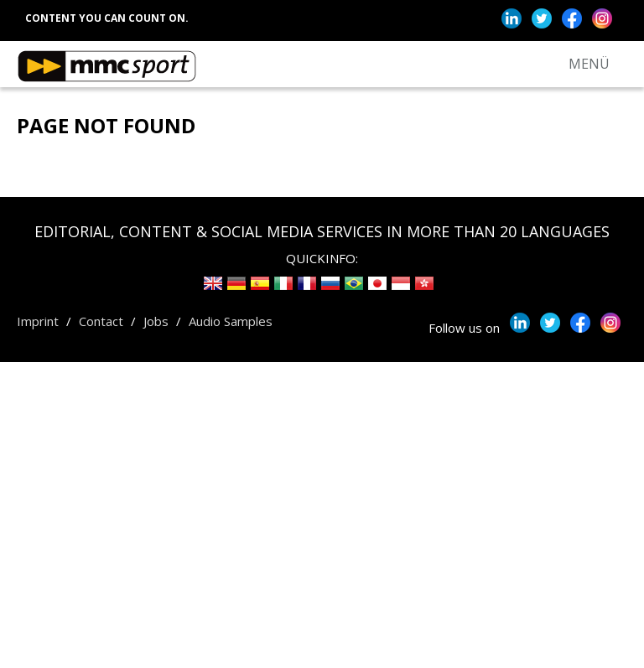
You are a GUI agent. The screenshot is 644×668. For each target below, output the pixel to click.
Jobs (156, 321)
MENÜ (589, 64)
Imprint (38, 321)
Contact (101, 321)
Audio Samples (231, 321)
